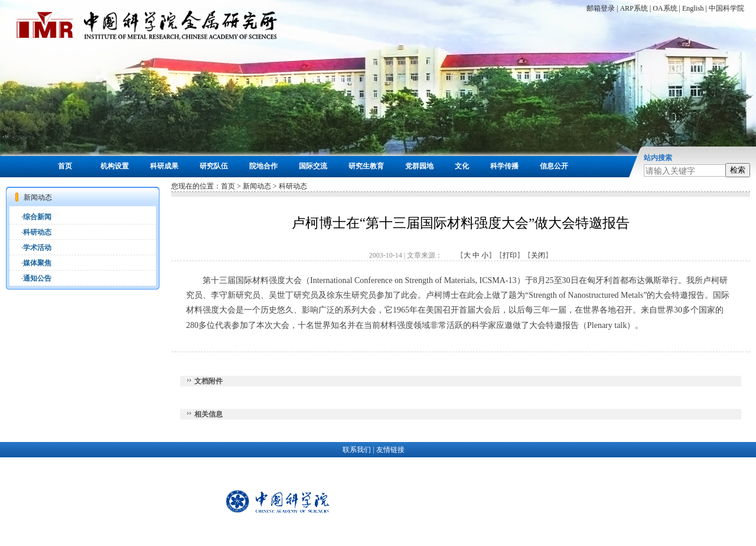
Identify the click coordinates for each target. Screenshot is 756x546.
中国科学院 (726, 8)
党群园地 (419, 166)
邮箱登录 (601, 8)
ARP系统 (633, 8)
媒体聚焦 (37, 263)
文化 (462, 166)
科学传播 (504, 166)
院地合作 (263, 166)
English (693, 8)
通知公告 (37, 278)
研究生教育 (366, 166)
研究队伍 (214, 166)
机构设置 (115, 166)
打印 (510, 255)
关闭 (538, 255)
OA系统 (665, 8)
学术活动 (37, 248)
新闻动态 (257, 186)
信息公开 (554, 166)
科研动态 (37, 232)
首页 (65, 166)
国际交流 (313, 166)
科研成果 (164, 166)
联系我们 (357, 450)
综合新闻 (37, 217)
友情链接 (390, 450)
